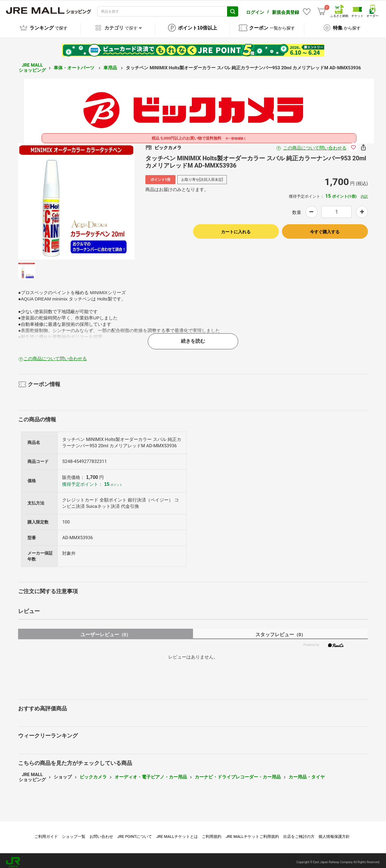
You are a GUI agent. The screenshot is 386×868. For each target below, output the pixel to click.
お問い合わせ (101, 833)
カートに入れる (236, 228)
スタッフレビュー (281, 631)
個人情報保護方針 (334, 833)
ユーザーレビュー (106, 631)
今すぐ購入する (325, 228)
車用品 (111, 64)
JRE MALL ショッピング (32, 65)
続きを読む (193, 338)
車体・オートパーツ (75, 64)
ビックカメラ (93, 774)
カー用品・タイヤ (307, 774)
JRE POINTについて (135, 833)
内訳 (364, 193)
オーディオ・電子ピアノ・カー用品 (151, 774)
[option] (76, 198)
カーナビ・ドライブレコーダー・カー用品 (238, 774)
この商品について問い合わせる (315, 145)
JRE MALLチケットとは (177, 833)
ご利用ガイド (46, 833)
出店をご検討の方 (299, 833)
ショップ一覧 (74, 833)
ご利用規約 (212, 833)
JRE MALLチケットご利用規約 (252, 833)
